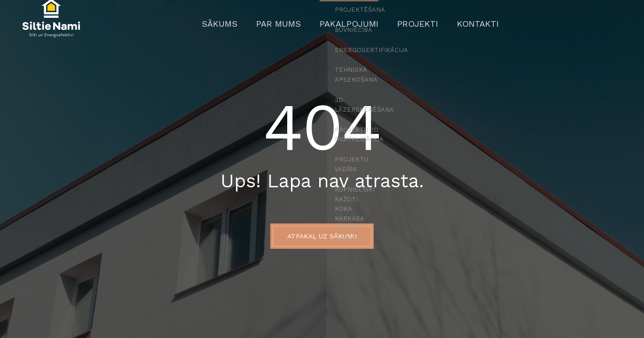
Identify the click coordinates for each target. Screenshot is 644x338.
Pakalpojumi (348, 26)
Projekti (406, 26)
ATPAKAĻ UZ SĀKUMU (322, 236)
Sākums (240, 26)
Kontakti (458, 26)
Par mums (289, 26)
